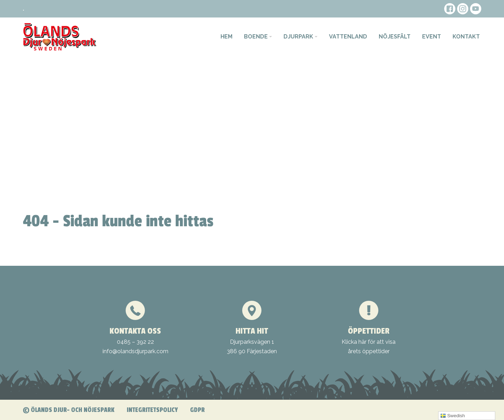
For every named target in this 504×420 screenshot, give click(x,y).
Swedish (453, 416)
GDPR (197, 410)
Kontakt (466, 37)
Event (432, 37)
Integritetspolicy (152, 410)
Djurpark (298, 37)
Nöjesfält (395, 37)
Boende (256, 37)
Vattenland (348, 37)
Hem (226, 37)
